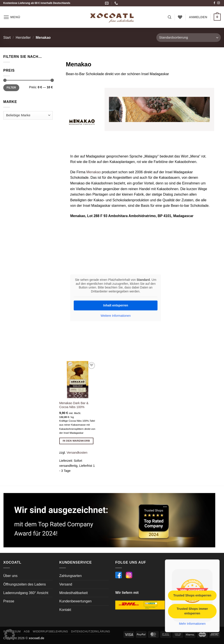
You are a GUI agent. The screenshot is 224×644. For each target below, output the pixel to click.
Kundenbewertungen (75, 601)
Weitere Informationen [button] (116, 316)
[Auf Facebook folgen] (214, 3)
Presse (9, 601)
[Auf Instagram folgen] (219, 3)
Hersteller (23, 38)
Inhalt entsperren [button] (116, 305)
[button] (12, 17)
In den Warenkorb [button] (76, 441)
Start (7, 38)
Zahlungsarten (70, 576)
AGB (27, 632)
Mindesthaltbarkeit (73, 593)
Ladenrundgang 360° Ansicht (26, 593)
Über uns (10, 576)
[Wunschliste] (180, 17)
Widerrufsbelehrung (50, 632)
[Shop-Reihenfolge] (189, 38)
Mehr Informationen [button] (192, 623)
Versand (66, 584)
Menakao (94, 172)
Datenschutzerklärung (91, 632)
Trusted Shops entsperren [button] (192, 595)
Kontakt (65, 610)
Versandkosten (77, 453)
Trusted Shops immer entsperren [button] (192, 611)
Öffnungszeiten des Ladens (25, 584)
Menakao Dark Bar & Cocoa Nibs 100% (74, 405)
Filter (11, 88)
